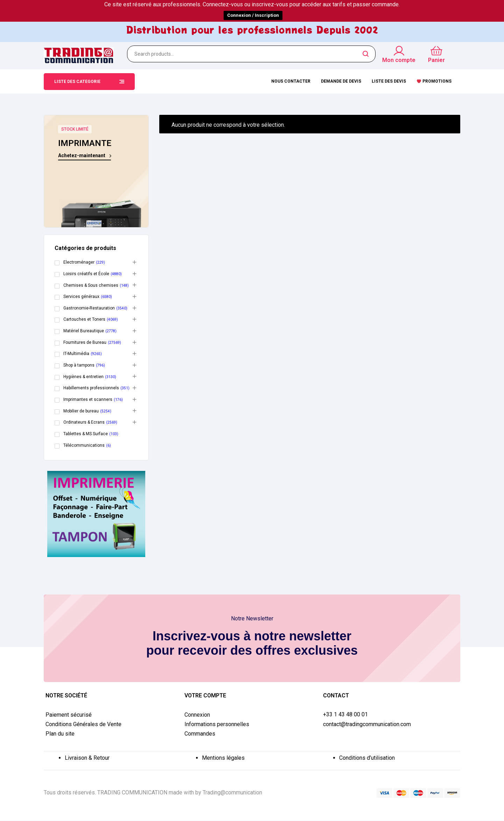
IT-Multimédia (76, 354)
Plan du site (60, 734)
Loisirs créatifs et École (86, 274)
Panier (436, 60)
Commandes (200, 734)
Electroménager (79, 262)
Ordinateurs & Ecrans (84, 422)
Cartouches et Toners (84, 319)
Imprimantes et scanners (88, 399)
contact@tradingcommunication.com (367, 724)
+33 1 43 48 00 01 (345, 715)
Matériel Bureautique (84, 331)
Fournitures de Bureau (85, 342)
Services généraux (81, 297)
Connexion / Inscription (253, 15)
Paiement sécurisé (69, 715)
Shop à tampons (79, 365)
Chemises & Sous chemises (91, 285)
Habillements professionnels (91, 388)
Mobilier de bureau (81, 411)
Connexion (197, 715)
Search (366, 54)
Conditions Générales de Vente (83, 724)
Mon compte (399, 60)
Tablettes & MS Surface (86, 434)
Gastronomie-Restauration (89, 308)
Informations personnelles (217, 724)
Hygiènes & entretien (83, 377)
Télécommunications (84, 445)
